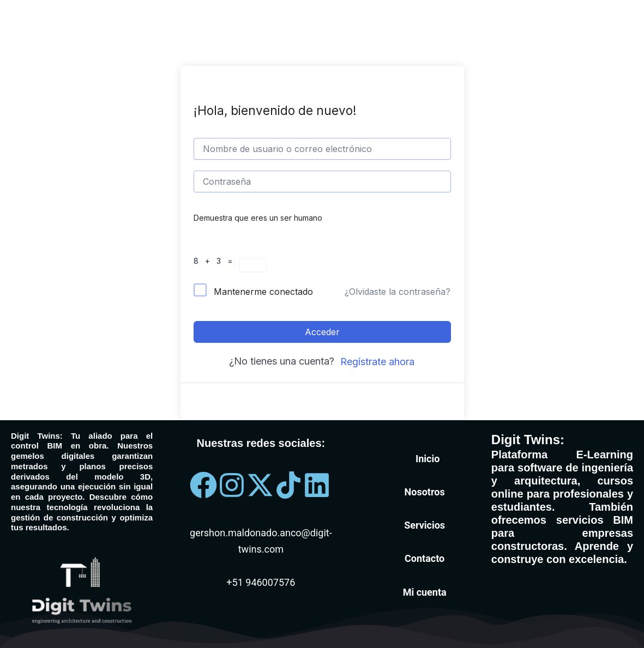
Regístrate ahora (377, 362)
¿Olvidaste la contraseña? (398, 292)
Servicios (425, 525)
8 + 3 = (216, 261)
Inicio (428, 459)
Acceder (322, 332)
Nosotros (425, 492)
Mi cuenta (425, 592)
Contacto (425, 558)
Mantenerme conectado (263, 292)
